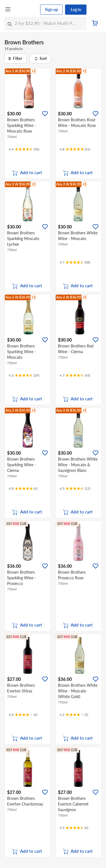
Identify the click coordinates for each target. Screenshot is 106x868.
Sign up (51, 9)
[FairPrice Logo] (26, 10)
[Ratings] (24, 149)
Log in (76, 9)
